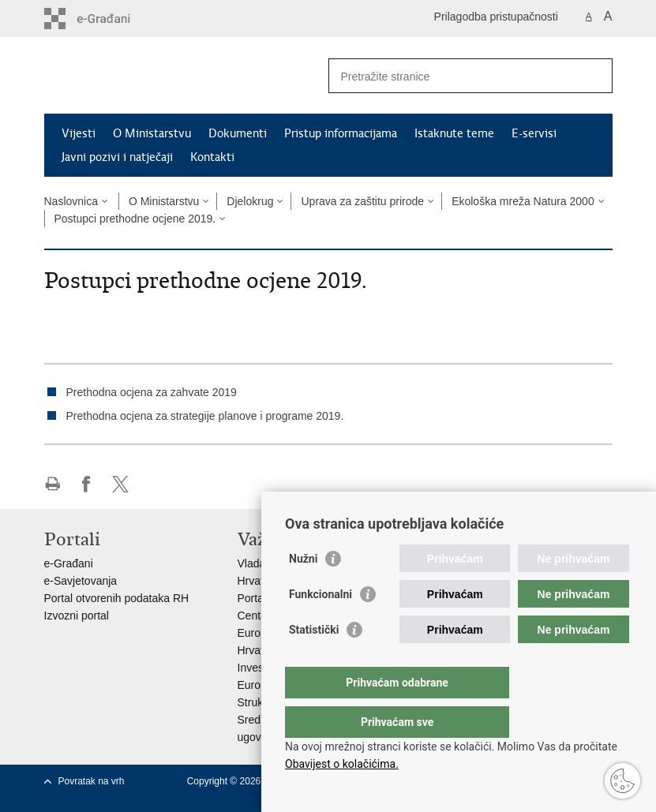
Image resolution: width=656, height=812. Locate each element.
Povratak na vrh (92, 781)
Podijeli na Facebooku (86, 484)
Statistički (314, 661)
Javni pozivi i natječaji (117, 157)
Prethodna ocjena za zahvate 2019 (152, 392)
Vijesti (79, 133)
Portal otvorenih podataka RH (117, 598)
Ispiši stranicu (52, 484)
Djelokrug (250, 201)
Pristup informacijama (341, 133)
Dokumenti (238, 133)
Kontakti (212, 157)
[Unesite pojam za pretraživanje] (454, 76)
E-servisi (534, 133)
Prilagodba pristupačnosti (496, 17)
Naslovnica (71, 201)
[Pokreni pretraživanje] (594, 76)
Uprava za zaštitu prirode (362, 201)
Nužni (303, 590)
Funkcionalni (321, 626)
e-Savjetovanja (81, 581)
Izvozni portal (77, 616)
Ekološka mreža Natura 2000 (523, 201)
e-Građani (69, 563)
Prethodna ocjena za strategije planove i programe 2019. (205, 416)
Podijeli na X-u (120, 484)
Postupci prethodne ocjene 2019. (135, 219)
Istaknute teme (454, 133)
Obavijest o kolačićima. (342, 764)
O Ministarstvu (152, 133)
